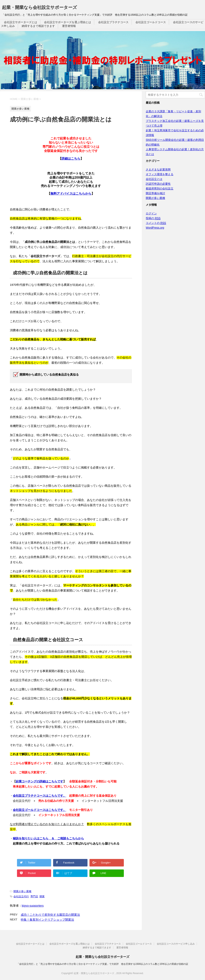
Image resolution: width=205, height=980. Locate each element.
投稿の (153, 218)
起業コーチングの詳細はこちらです (39, 781)
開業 (42, 896)
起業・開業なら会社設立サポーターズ (39, 7)
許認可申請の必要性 (158, 184)
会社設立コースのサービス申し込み (176, 944)
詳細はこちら (71, 159)
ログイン (151, 213)
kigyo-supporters (33, 906)
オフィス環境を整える (160, 174)
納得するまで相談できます (38, 26)
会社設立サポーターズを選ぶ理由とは (68, 22)
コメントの (156, 223)
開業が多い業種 (22, 891)
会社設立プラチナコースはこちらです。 (39, 796)
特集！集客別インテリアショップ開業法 (47, 920)
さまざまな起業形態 (158, 169)
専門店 (34, 896)
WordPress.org (155, 228)
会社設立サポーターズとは (21, 22)
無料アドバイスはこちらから (71, 194)
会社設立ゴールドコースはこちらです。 (39, 810)
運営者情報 (69, 26)
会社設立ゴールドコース (151, 22)
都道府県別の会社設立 (160, 188)
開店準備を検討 (155, 193)
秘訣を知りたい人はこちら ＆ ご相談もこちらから (48, 838)
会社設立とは (154, 179)
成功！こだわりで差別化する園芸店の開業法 (50, 915)
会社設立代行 (21, 896)
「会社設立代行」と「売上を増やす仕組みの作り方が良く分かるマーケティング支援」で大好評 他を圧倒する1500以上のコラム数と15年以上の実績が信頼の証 (102, 964)
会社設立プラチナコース (113, 22)
